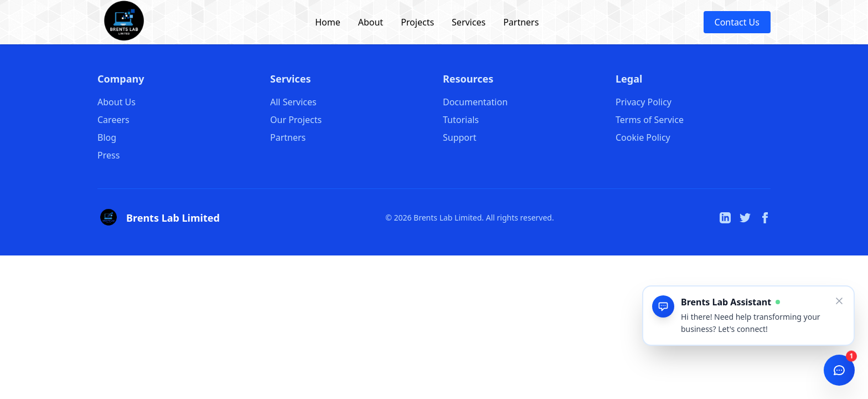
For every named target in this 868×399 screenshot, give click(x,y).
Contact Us (737, 22)
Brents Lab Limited (173, 218)
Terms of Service (650, 120)
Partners (521, 22)
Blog (107, 137)
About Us (117, 102)
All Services (293, 102)
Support (459, 137)
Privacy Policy (644, 102)
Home (328, 22)
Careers (113, 120)
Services (469, 22)
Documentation (475, 102)
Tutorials (461, 120)
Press (108, 155)
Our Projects (296, 120)
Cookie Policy (643, 137)
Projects (417, 22)
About (371, 22)
